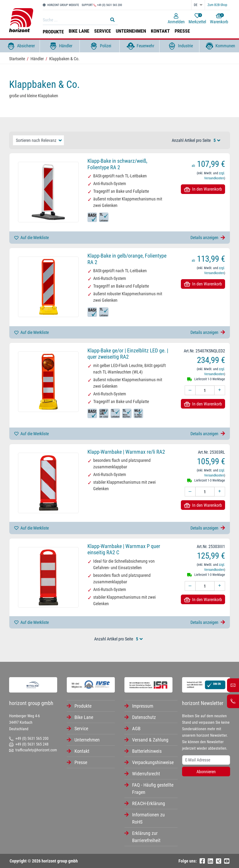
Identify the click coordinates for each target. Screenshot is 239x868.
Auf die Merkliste (31, 238)
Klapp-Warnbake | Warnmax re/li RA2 (126, 452)
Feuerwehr (139, 46)
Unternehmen (131, 31)
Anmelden (176, 19)
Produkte (53, 32)
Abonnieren (206, 772)
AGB (136, 729)
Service (103, 31)
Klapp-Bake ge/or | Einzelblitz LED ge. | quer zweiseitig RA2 (128, 354)
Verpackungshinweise (153, 762)
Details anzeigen (208, 238)
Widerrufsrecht (146, 774)
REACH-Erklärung (149, 803)
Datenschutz (144, 717)
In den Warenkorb (203, 189)
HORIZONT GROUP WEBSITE (61, 5)
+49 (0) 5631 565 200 (29, 738)
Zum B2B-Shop (217, 5)
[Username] (206, 760)
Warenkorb (219, 19)
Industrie (179, 46)
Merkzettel (197, 19)
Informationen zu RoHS (148, 818)
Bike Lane (79, 31)
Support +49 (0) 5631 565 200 (102, 5)
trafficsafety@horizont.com (33, 750)
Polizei (100, 46)
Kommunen (219, 46)
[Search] (74, 20)
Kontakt (160, 31)
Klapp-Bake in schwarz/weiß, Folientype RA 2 (117, 164)
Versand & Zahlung (150, 740)
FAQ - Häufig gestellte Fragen (153, 789)
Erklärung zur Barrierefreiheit (146, 837)
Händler (60, 46)
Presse (182, 31)
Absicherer (20, 46)
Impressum (143, 706)
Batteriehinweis (147, 751)
